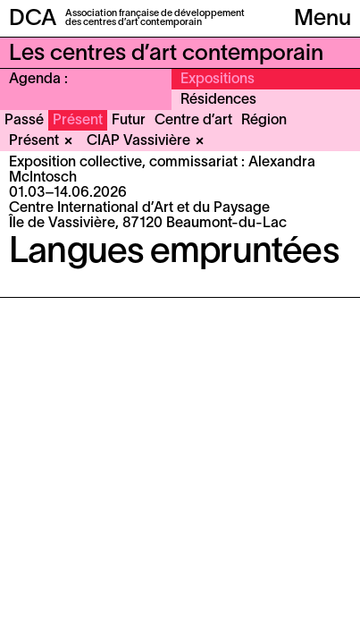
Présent (78, 121)
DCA (33, 19)
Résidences (218, 100)
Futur (129, 121)
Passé (24, 121)
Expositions (218, 80)
